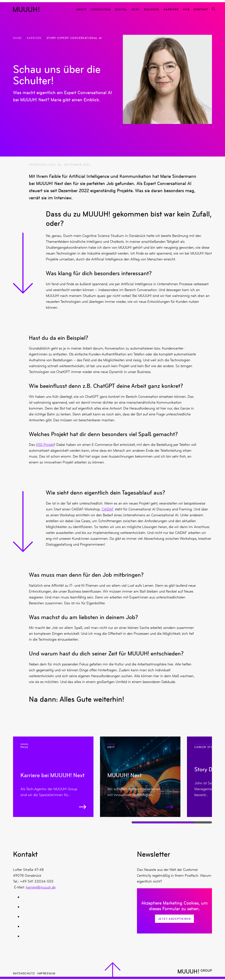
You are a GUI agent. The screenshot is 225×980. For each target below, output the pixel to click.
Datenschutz (24, 973)
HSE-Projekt (45, 445)
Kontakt (201, 9)
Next (136, 9)
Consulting (101, 9)
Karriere (171, 9)
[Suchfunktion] (213, 9)
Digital (121, 9)
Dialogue (152, 9)
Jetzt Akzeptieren (174, 919)
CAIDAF (108, 509)
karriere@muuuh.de (41, 887)
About (81, 9)
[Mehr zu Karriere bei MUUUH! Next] (53, 777)
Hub (186, 9)
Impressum (46, 973)
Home (17, 38)
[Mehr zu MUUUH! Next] (140, 777)
